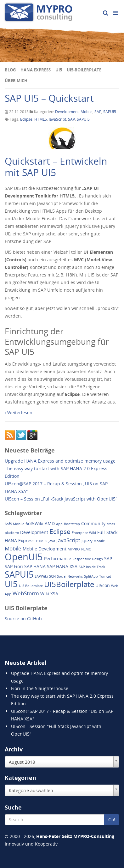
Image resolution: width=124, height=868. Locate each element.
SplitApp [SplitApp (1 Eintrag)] (91, 576)
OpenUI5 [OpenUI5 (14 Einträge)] (24, 557)
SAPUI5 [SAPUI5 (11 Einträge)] (19, 574)
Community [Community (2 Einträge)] (93, 523)
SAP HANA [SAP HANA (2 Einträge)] (35, 566)
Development (67, 112)
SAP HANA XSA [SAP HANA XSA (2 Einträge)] (62, 566)
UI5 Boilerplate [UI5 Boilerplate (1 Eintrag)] (31, 586)
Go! (112, 819)
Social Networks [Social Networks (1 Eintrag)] (70, 576)
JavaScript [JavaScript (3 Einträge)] (68, 540)
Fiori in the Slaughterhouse (40, 688)
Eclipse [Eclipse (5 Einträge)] (60, 531)
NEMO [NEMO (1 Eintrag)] (86, 549)
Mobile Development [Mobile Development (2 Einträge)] (45, 549)
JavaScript (57, 119)
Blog (10, 70)
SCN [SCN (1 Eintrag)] (52, 576)
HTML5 (41, 119)
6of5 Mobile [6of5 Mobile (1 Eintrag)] (14, 524)
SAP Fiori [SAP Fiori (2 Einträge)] (14, 566)
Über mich (16, 81)
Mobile (87, 112)
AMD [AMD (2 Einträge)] (50, 523)
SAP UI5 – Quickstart (49, 98)
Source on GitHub (23, 619)
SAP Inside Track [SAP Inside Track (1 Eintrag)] (92, 567)
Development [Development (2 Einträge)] (34, 532)
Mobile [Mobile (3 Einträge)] (13, 548)
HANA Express (36, 70)
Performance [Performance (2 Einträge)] (58, 558)
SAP (98, 112)
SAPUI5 (110, 112)
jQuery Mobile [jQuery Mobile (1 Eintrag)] (93, 541)
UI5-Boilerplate (84, 70)
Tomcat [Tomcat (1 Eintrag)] (105, 576)
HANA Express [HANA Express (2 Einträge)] (20, 540)
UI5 (59, 70)
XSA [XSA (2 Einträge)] (54, 594)
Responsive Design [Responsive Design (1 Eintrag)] (88, 559)
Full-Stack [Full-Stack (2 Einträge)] (107, 532)
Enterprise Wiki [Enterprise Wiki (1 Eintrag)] (84, 533)
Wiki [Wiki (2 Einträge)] (45, 594)
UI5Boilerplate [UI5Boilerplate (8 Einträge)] (69, 584)
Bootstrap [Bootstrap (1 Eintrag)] (72, 524)
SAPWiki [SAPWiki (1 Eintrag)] (41, 576)
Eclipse (26, 119)
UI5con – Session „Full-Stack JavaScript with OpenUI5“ (61, 499)
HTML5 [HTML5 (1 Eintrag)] (42, 541)
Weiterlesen (19, 413)
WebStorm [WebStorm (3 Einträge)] (26, 593)
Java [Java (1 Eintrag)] (52, 541)
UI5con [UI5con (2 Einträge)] (103, 585)
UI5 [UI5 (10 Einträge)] (11, 584)
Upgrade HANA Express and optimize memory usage (60, 461)
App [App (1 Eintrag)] (59, 524)
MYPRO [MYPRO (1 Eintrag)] (74, 549)
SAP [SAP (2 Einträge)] (108, 558)
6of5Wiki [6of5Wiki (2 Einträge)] (34, 523)
